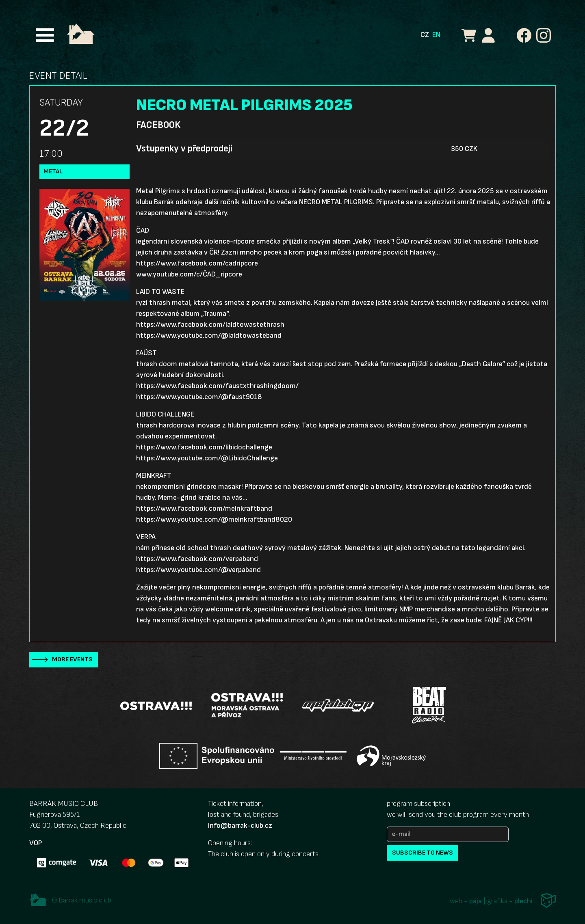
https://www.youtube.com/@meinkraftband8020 (214, 519)
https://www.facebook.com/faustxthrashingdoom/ (217, 386)
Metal (53, 172)
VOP (36, 843)
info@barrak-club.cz (240, 826)
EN (436, 35)
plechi (523, 901)
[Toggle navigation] (45, 35)
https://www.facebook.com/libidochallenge (204, 447)
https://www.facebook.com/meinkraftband (204, 508)
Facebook (158, 125)
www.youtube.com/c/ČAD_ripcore (189, 274)
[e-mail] (448, 834)
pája (476, 901)
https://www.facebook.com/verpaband (197, 559)
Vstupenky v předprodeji (184, 149)
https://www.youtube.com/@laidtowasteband (209, 336)
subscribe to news (422, 853)
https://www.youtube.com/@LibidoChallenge (207, 458)
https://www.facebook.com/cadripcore (197, 263)
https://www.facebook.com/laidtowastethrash (210, 325)
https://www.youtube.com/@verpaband (198, 570)
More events (72, 660)
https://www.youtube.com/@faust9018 (199, 397)
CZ (425, 35)
